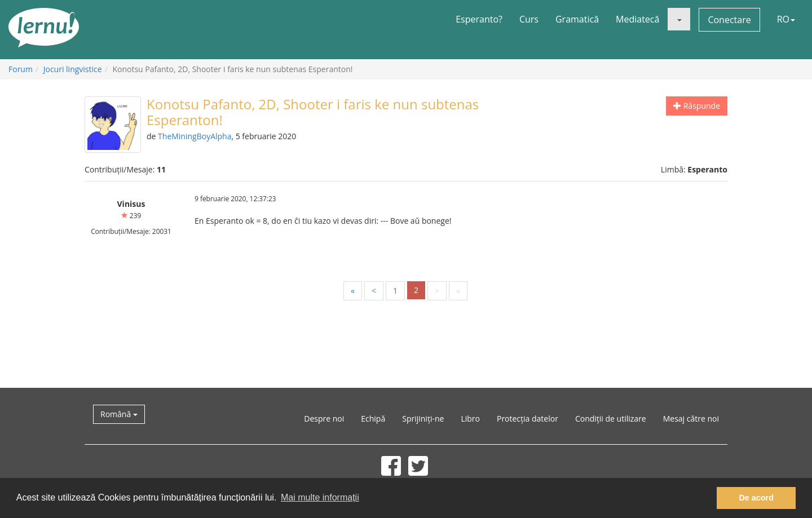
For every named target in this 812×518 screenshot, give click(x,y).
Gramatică (577, 19)
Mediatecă (637, 19)
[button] (679, 19)
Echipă (373, 419)
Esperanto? (479, 19)
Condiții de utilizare (611, 419)
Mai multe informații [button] (320, 497)
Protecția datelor (528, 419)
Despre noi (324, 419)
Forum (21, 69)
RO (786, 19)
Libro (470, 419)
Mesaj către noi (691, 419)
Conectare (729, 20)
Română (119, 414)
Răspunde (697, 106)
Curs (529, 19)
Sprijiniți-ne (423, 419)
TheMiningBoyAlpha (195, 136)
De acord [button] (756, 498)
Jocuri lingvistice (73, 69)
